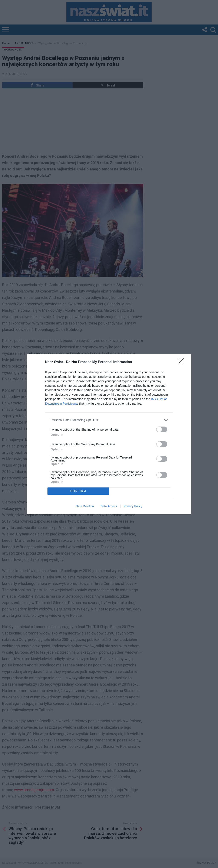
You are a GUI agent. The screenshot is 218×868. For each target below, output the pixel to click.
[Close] (183, 362)
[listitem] (109, 420)
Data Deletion (85, 506)
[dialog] (109, 434)
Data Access (109, 506)
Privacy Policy (133, 506)
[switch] (162, 429)
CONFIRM (78, 491)
